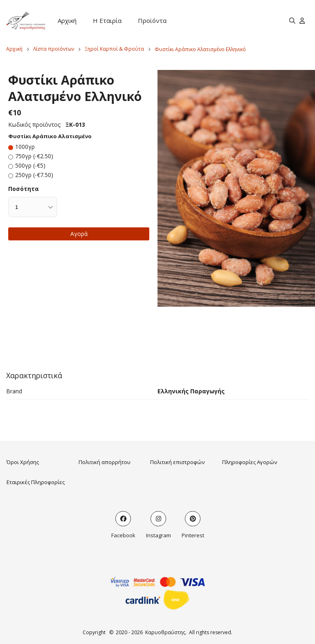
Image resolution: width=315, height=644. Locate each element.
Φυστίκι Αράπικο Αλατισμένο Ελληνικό (200, 49)
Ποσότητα (24, 189)
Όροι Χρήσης (23, 462)
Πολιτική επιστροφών (177, 462)
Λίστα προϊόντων (54, 49)
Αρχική (67, 20)
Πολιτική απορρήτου (105, 462)
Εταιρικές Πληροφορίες (36, 482)
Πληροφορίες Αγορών (250, 462)
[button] (236, 188)
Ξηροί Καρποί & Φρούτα (114, 49)
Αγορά (79, 234)
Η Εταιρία (107, 20)
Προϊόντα (152, 20)
